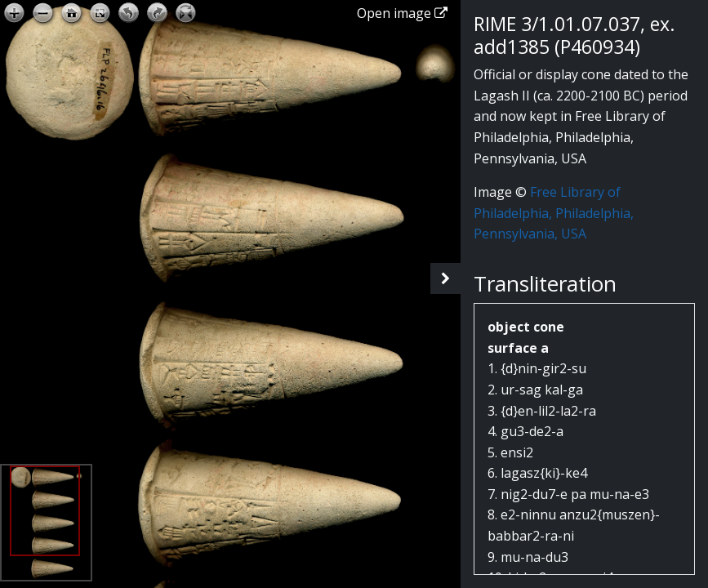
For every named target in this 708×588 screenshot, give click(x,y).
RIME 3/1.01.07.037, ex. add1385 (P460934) (574, 35)
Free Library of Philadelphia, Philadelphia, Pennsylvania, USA (554, 213)
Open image (402, 13)
